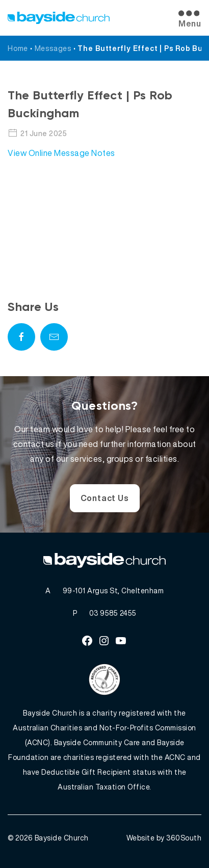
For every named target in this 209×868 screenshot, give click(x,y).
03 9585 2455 (113, 613)
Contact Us (105, 498)
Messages (53, 48)
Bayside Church (62, 838)
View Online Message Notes (61, 153)
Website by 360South (164, 838)
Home (18, 48)
